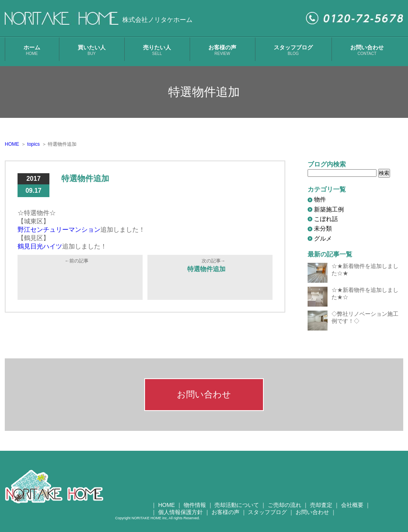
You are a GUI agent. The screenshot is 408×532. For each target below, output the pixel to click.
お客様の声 (222, 50)
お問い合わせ (367, 50)
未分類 (323, 228)
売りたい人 (157, 50)
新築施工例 (329, 209)
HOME (167, 505)
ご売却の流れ (284, 505)
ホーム (32, 50)
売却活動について (237, 505)
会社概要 (352, 505)
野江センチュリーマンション (59, 230)
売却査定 (321, 505)
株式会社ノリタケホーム (157, 20)
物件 (320, 199)
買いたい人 (92, 50)
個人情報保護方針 (180, 512)
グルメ (323, 238)
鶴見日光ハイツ (40, 246)
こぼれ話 (326, 219)
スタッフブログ (293, 50)
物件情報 (195, 505)
